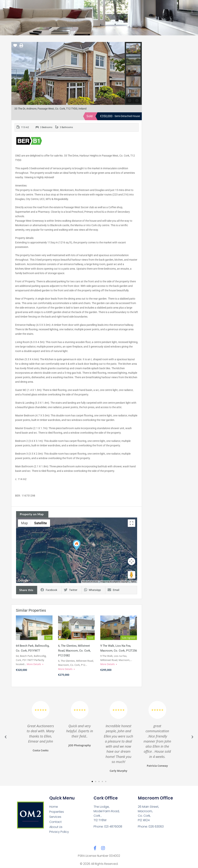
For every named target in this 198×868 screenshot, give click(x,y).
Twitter (71, 590)
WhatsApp (92, 590)
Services (55, 817)
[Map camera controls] (132, 561)
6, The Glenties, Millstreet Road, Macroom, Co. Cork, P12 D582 (74, 651)
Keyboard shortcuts (90, 582)
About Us (56, 827)
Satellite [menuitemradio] (41, 523)
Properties (57, 812)
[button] (77, 545)
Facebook (49, 590)
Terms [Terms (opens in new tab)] (133, 582)
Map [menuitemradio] (24, 523)
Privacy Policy (59, 832)
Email (113, 590)
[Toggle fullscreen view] (132, 523)
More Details (35, 664)
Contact (55, 822)
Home (54, 807)
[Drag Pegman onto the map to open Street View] (132, 575)
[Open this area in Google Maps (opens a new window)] (23, 581)
